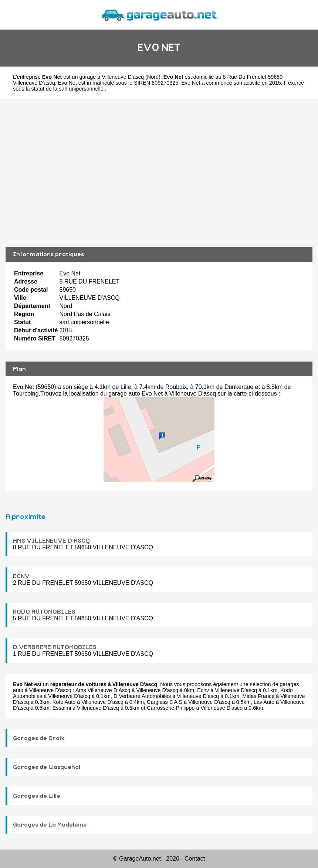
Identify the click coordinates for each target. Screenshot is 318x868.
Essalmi (62, 708)
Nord (153, 77)
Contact (195, 859)
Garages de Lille (37, 796)
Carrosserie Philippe (171, 708)
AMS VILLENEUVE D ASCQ (51, 541)
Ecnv (203, 690)
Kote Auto (64, 702)
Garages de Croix (39, 738)
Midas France (258, 696)
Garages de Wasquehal (47, 767)
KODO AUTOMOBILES (44, 612)
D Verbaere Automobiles (142, 696)
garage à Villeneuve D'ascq (112, 77)
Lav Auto (264, 702)
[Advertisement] (159, 173)
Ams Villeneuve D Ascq (103, 690)
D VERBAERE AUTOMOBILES (55, 647)
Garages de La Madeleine (50, 825)
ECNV (21, 576)
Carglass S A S (165, 702)
